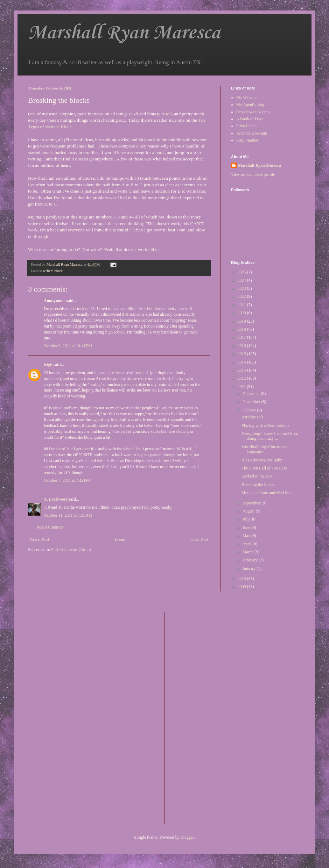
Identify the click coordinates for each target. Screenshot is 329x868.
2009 (242, 587)
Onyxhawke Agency (253, 112)
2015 (242, 354)
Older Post (199, 539)
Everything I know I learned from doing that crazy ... (270, 436)
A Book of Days (250, 119)
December (252, 394)
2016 (242, 346)
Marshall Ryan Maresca (124, 33)
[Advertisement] (198, 717)
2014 (242, 362)
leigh (48, 365)
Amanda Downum (252, 133)
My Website (246, 98)
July (247, 519)
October (250, 410)
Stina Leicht (246, 126)
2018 (242, 329)
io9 (169, 114)
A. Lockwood (56, 499)
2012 (242, 378)
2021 (242, 305)
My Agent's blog (250, 105)
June (247, 528)
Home (120, 539)
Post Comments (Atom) (71, 550)
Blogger (187, 837)
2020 (242, 313)
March (248, 552)
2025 (242, 272)
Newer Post (40, 539)
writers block (53, 271)
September (252, 503)
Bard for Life (253, 417)
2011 (242, 387)
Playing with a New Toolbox (266, 425)
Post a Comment (51, 527)
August (249, 511)
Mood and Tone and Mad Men (267, 493)
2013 (242, 370)
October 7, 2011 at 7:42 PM (67, 480)
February (251, 560)
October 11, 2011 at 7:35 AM (68, 515)
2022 (242, 296)
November (252, 402)
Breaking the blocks (258, 485)
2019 (242, 321)
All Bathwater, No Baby (262, 460)
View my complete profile (253, 174)
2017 (242, 337)
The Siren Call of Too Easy (264, 468)
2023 (242, 288)
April (247, 544)
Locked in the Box (257, 476)
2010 (242, 579)
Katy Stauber (247, 140)
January (250, 568)
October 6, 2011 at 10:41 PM (68, 346)
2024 (242, 280)
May (247, 536)
